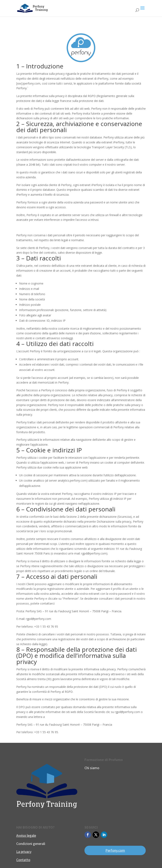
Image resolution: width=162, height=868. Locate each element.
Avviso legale (26, 835)
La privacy (24, 852)
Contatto (23, 860)
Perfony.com (115, 850)
